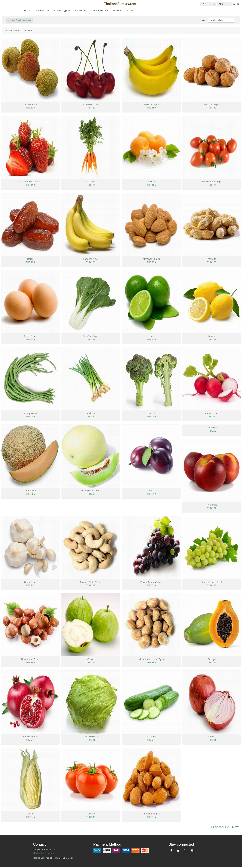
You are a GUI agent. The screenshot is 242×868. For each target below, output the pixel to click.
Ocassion (43, 10)
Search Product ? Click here (19, 31)
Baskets (80, 10)
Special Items (99, 10)
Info (129, 10)
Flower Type (62, 10)
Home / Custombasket (19, 20)
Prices (117, 10)
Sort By (201, 20)
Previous (217, 827)
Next (236, 827)
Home (28, 10)
